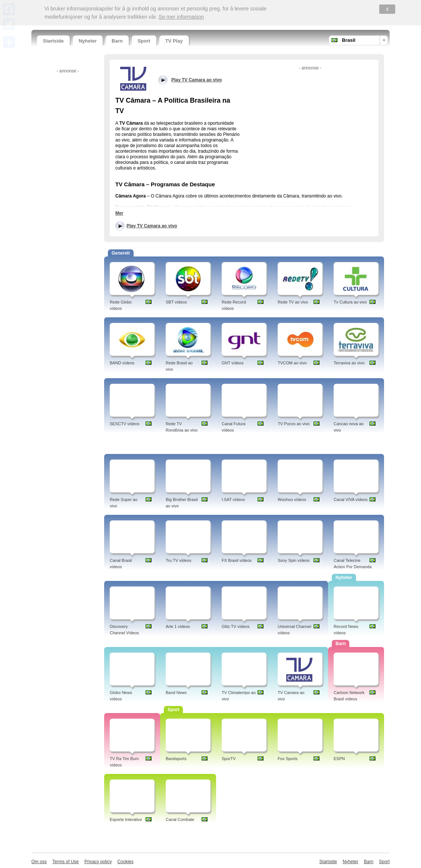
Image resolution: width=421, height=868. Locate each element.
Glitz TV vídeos (236, 626)
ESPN (339, 759)
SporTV (229, 759)
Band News (176, 693)
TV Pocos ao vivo (294, 424)
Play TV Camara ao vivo (152, 226)
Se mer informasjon (181, 17)
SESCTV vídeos (124, 424)
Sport (144, 41)
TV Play (174, 41)
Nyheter (88, 41)
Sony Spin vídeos (294, 560)
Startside (53, 41)
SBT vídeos (176, 302)
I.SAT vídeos (233, 500)
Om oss (39, 862)
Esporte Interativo (126, 819)
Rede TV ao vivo (293, 302)
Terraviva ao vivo (349, 363)
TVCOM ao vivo (292, 363)
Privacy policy (98, 862)
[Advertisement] (67, 188)
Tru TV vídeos (178, 560)
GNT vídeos (233, 363)
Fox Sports (288, 759)
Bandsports (176, 759)
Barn (117, 41)
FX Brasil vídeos (237, 560)
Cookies (125, 862)
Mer (119, 213)
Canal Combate (180, 819)
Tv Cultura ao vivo (350, 302)
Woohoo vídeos (292, 500)
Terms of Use (66, 862)
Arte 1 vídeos (178, 626)
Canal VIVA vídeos (351, 500)
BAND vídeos (122, 363)
